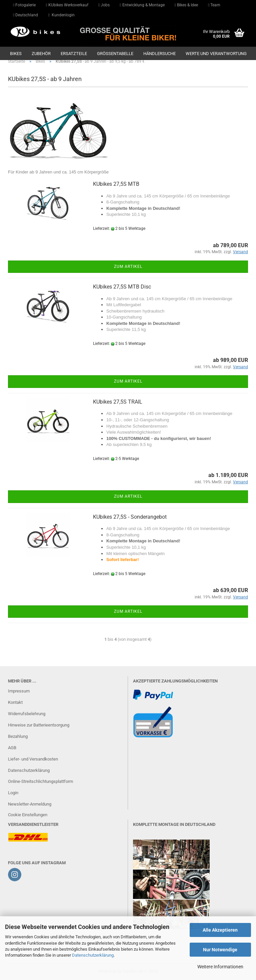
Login (13, 793)
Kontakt (15, 702)
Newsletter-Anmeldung (30, 804)
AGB (12, 748)
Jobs (104, 5)
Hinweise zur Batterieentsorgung (39, 725)
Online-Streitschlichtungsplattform (40, 781)
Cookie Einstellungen (28, 815)
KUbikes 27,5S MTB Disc (122, 287)
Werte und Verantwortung (216, 54)
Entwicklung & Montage (142, 5)
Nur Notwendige (220, 950)
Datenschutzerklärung (93, 955)
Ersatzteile (74, 54)
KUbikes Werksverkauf (67, 5)
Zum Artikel (128, 267)
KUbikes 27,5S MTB (116, 184)
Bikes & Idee (186, 5)
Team (214, 5)
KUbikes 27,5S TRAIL (118, 402)
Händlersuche (159, 54)
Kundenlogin (61, 15)
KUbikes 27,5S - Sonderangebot (130, 517)
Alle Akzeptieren (220, 930)
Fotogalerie (24, 5)
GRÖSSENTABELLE (115, 54)
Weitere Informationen (220, 967)
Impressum (19, 691)
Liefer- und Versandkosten (33, 759)
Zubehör (41, 54)
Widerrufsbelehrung (27, 714)
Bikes (16, 54)
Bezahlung (18, 736)
